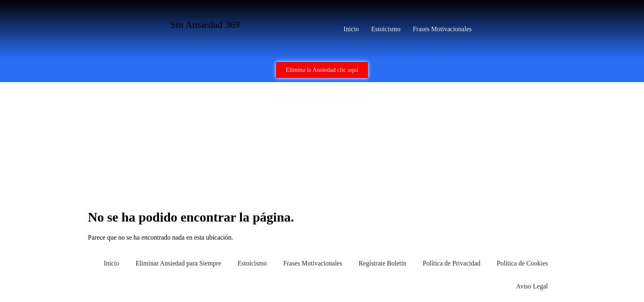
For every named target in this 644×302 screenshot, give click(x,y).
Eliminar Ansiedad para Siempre (178, 263)
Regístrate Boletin (382, 263)
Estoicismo (386, 29)
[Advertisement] (322, 144)
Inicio (351, 29)
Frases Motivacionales (442, 29)
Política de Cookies (522, 263)
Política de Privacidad (451, 263)
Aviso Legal (532, 286)
